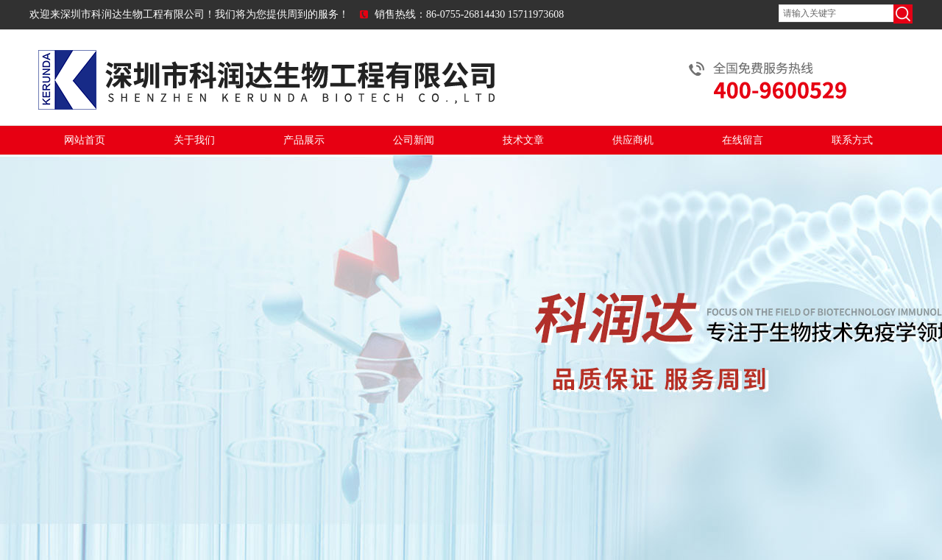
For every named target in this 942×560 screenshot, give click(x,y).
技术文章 (523, 140)
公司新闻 (414, 140)
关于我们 (194, 140)
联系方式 (852, 140)
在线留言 (743, 140)
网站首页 (85, 140)
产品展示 (304, 140)
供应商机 (633, 140)
